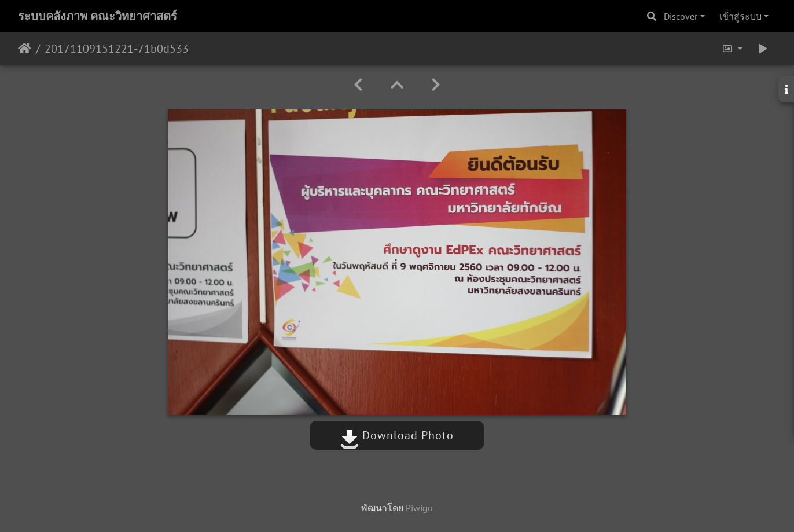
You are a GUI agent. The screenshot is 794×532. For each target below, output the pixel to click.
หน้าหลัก (25, 49)
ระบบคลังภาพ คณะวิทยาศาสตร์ (98, 16)
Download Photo (397, 435)
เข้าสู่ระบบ (740, 16)
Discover (681, 16)
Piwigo (419, 508)
